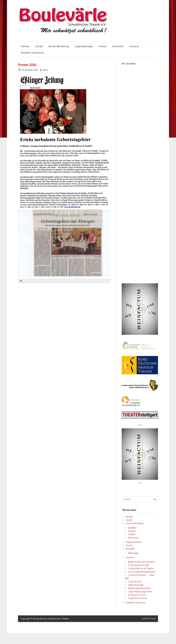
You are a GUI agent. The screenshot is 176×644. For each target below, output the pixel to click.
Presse (103, 46)
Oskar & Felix (135, 582)
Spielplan (132, 528)
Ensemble (118, 46)
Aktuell (25, 46)
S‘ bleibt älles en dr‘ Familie (141, 568)
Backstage (133, 553)
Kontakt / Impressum (32, 53)
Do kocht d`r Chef (137, 595)
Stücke (39, 46)
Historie (134, 46)
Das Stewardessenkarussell (141, 572)
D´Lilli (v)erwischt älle (139, 565)
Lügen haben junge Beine (140, 592)
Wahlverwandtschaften (139, 588)
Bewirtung (133, 538)
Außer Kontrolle (136, 585)
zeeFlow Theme (149, 619)
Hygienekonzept (84, 46)
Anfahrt (132, 534)
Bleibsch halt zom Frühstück (142, 562)
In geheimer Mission (137, 598)
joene (45, 70)
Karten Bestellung (59, 46)
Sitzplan (132, 531)
